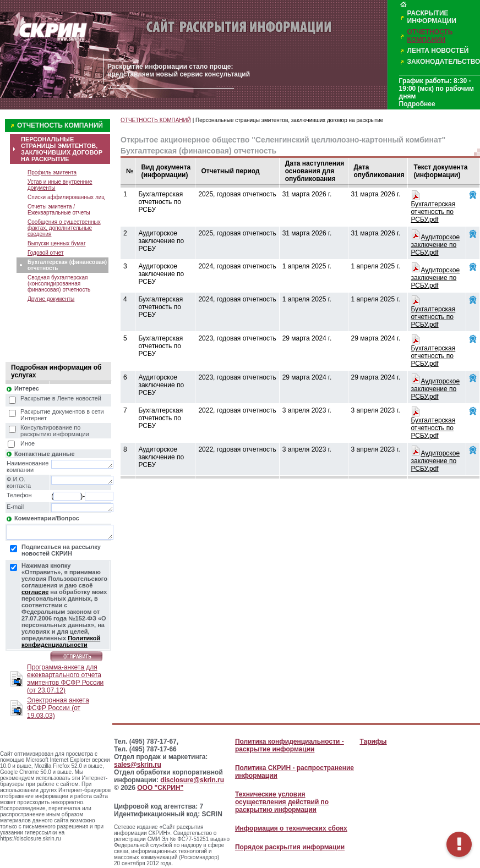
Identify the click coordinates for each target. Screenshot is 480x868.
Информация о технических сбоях (291, 828)
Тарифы (373, 741)
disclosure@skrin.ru (192, 780)
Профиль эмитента (52, 172)
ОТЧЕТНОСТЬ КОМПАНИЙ (430, 36)
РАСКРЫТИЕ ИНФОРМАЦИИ (432, 17)
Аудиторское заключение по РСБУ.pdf (435, 245)
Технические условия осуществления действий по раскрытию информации (282, 802)
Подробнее (417, 104)
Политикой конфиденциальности (61, 641)
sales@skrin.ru (138, 765)
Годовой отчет (46, 253)
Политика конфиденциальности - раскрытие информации (290, 745)
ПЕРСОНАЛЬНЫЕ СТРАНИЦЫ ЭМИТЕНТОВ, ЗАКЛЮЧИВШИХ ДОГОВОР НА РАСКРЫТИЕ (62, 149)
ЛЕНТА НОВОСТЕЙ (438, 51)
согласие (35, 592)
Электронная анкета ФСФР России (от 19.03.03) (58, 708)
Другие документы (51, 299)
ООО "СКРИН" (160, 788)
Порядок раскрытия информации (290, 847)
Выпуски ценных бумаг (57, 243)
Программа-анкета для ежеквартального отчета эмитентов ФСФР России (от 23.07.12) (65, 679)
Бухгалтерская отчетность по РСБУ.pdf (433, 212)
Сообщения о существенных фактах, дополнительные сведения (64, 228)
